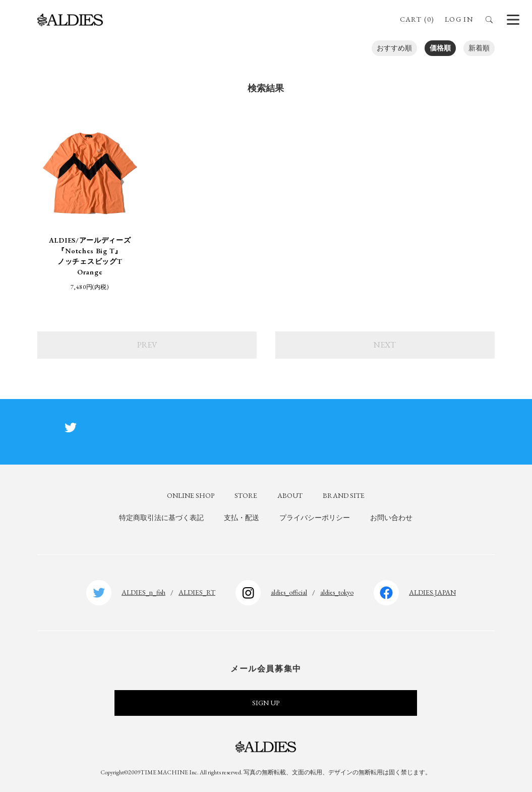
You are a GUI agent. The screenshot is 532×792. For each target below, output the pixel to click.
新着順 (479, 48)
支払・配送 (242, 518)
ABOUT (290, 495)
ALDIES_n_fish (143, 592)
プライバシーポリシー (315, 518)
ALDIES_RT (197, 592)
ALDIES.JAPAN (432, 592)
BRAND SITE (344, 495)
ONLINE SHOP (191, 495)
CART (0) (417, 19)
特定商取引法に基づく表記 (161, 518)
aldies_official (289, 592)
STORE (246, 495)
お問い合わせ (391, 518)
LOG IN (459, 19)
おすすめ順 (394, 48)
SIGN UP (266, 703)
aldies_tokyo (337, 592)
